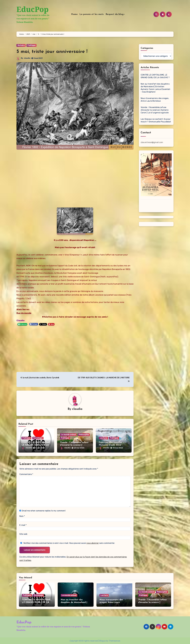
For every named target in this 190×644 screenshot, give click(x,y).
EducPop (33, 9)
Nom (22, 516)
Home (77, 14)
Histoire (21, 45)
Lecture (103, 438)
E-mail (23, 525)
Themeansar (114, 640)
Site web (23, 534)
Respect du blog (117, 14)
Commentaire (26, 474)
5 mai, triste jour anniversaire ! (52, 52)
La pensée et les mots (94, 14)
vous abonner (93, 543)
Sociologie (38, 438)
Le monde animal (68, 435)
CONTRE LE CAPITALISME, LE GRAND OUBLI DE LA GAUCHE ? (36, 445)
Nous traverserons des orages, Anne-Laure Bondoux (111, 602)
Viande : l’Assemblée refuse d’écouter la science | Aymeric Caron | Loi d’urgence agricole (155, 110)
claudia (27, 58)
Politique (32, 45)
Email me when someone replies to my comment (44, 510)
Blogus (103, 640)
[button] (144, 182)
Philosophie (84, 435)
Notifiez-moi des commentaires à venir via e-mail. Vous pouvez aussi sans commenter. (67, 543)
